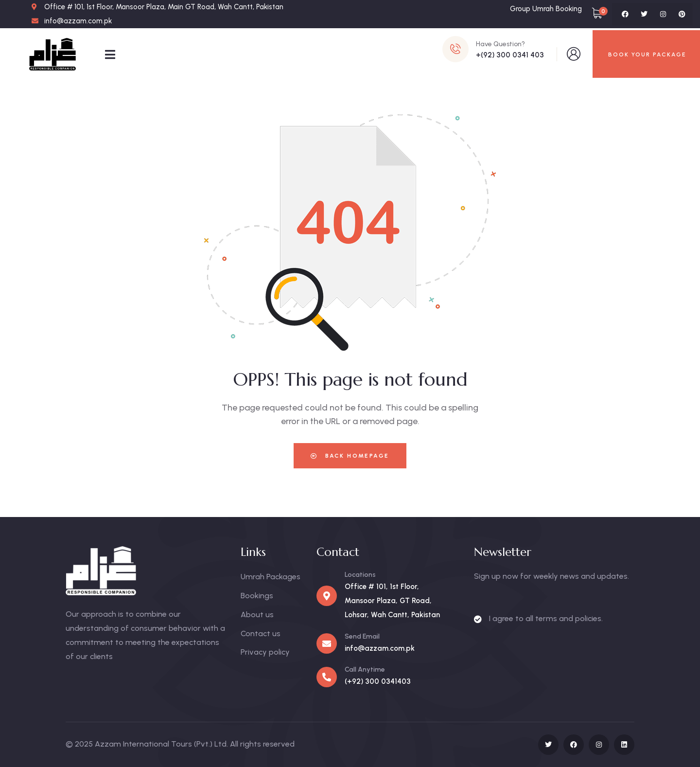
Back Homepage (350, 456)
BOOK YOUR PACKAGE (647, 54)
